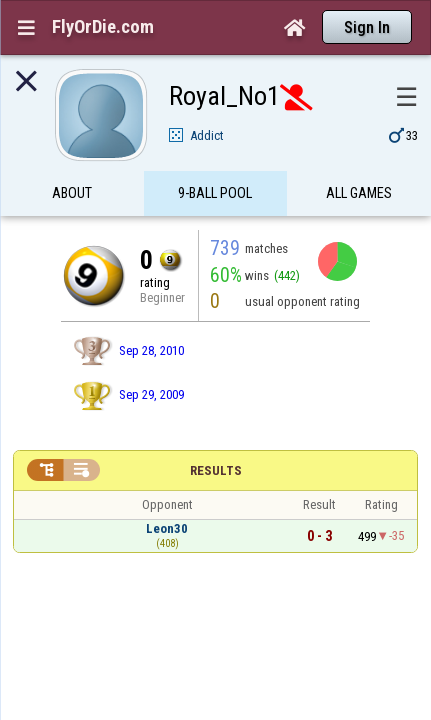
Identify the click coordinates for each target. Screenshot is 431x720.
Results (216, 431)
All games (359, 154)
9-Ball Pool (215, 154)
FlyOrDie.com (103, 27)
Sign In (367, 27)
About (72, 154)
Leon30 (167, 489)
